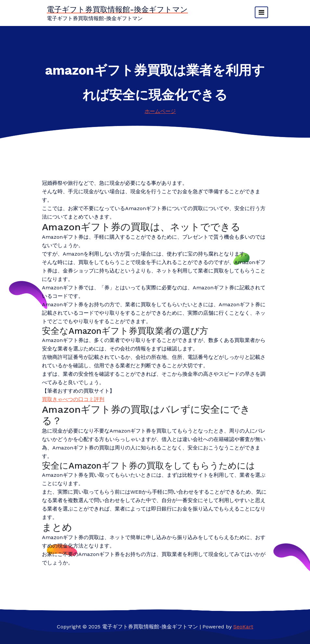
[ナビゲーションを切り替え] (261, 12)
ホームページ (160, 111)
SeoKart (243, 627)
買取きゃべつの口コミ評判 (73, 399)
